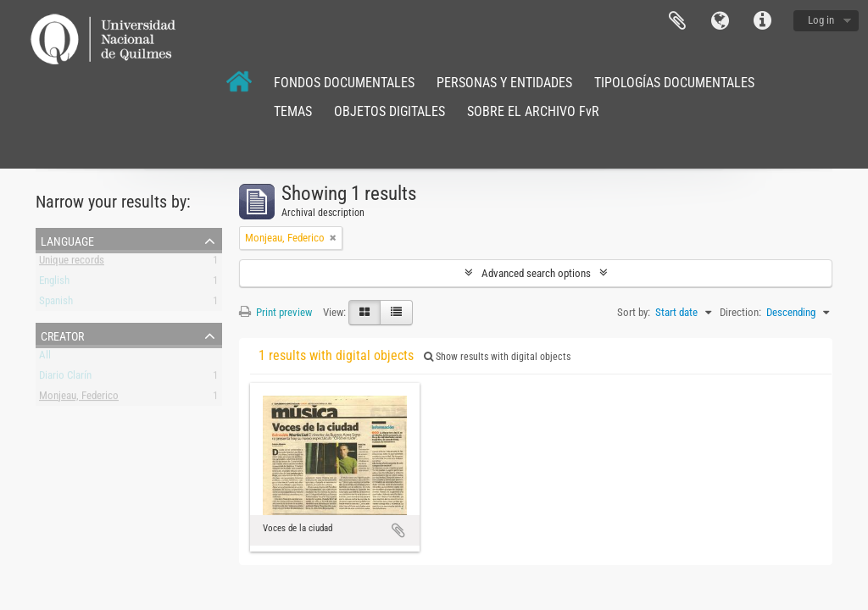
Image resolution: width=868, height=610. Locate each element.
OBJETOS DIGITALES (389, 111)
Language (720, 21)
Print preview (275, 312)
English (54, 283)
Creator (62, 335)
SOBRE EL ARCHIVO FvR (533, 111)
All (45, 358)
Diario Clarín (65, 378)
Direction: (740, 312)
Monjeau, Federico (79, 399)
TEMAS (293, 111)
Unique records (72, 263)
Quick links (762, 21)
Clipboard (677, 21)
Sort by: (634, 312)
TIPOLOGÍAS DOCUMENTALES (674, 83)
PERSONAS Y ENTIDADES (504, 83)
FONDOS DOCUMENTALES (344, 83)
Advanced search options (536, 273)
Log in (821, 20)
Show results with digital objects (497, 357)
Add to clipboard (398, 530)
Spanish (56, 304)
